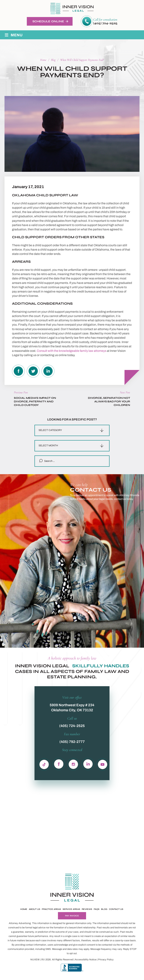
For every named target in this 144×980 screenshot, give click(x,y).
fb (59, 764)
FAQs (97, 909)
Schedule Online (48, 21)
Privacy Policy (106, 960)
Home (24, 909)
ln (88, 764)
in (73, 764)
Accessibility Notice (86, 960)
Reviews (87, 909)
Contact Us (116, 909)
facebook (18, 371)
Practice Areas (51, 909)
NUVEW (35, 960)
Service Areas (71, 909)
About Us (34, 909)
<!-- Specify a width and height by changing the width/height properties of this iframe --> (106, 571)
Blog (104, 909)
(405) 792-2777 (72, 742)
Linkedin (48, 371)
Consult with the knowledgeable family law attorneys (72, 351)
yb (103, 764)
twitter (33, 371)
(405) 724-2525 (105, 23)
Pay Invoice (72, 916)
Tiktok (44, 764)
